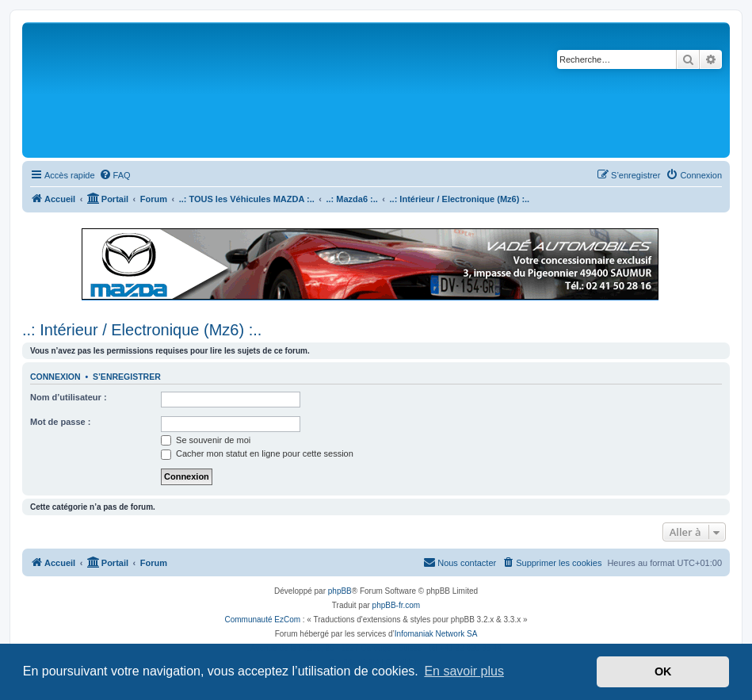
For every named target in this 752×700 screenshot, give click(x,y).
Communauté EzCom (262, 620)
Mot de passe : (60, 422)
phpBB (340, 591)
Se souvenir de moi (206, 440)
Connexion (55, 377)
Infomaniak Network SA (436, 634)
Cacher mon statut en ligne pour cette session (257, 453)
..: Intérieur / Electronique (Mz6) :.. (142, 330)
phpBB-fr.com (397, 605)
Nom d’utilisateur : (69, 397)
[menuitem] (115, 175)
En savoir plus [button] (464, 671)
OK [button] (663, 671)
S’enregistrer (127, 377)
